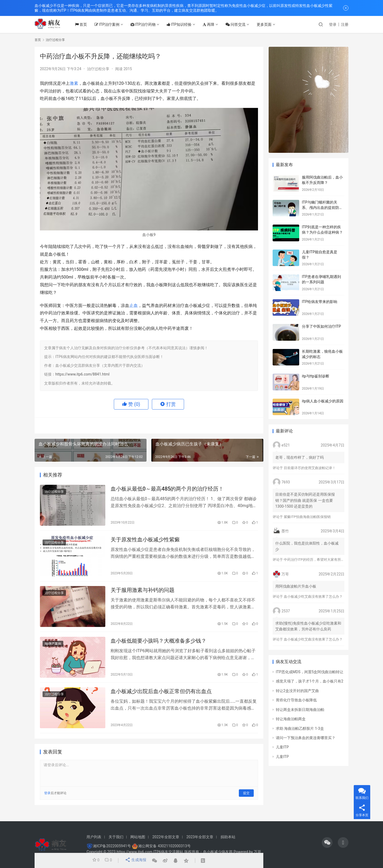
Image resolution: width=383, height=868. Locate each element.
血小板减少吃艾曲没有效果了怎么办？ (313, 597)
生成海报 (135, 861)
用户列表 (94, 837)
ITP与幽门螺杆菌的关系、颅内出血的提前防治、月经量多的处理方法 (322, 207)
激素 (74, 83)
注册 (345, 24)
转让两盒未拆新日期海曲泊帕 (300, 710)
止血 (134, 306)
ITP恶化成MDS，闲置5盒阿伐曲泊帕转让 (310, 672)
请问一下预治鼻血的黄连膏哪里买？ (306, 738)
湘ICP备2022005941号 (112, 846)
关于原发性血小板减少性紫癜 (145, 541)
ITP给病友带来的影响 (320, 302)
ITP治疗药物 (148, 24)
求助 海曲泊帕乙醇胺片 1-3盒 (300, 728)
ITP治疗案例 (112, 24)
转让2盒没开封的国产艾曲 (297, 691)
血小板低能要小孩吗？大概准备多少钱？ (159, 645)
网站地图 (138, 837)
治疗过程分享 (98, 69)
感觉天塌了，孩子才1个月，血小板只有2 (310, 681)
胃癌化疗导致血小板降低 (296, 700)
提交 (246, 799)
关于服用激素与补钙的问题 (143, 593)
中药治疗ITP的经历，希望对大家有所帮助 (316, 560)
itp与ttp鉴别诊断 (316, 376)
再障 (214, 24)
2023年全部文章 (200, 837)
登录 (333, 24)
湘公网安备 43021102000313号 (164, 846)
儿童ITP (282, 747)
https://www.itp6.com (134, 852)
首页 (86, 24)
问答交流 (241, 24)
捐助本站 (228, 837)
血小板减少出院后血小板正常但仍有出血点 (161, 697)
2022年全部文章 (166, 837)
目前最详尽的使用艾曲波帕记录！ (310, 468)
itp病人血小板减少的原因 (323, 401)
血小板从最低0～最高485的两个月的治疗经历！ (167, 490)
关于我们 (116, 837)
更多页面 (269, 24)
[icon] (327, 842)
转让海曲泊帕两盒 (291, 719)
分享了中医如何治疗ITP (321, 326)
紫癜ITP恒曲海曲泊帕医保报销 (307, 517)
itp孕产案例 (53, 648)
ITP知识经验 (184, 24)
